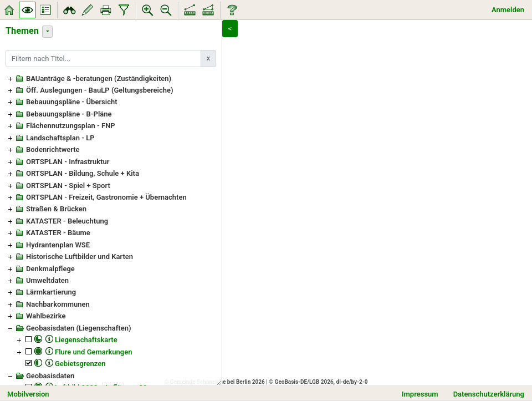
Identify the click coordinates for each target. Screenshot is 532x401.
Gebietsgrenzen (80, 364)
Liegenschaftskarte (86, 340)
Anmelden (508, 10)
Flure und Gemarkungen (93, 352)
